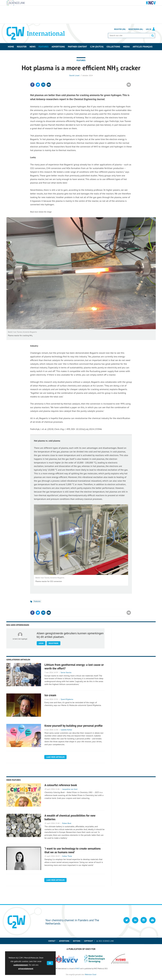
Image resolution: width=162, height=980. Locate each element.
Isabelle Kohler (66, 730)
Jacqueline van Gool (70, 789)
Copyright (88, 941)
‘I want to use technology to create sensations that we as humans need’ (73, 850)
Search (153, 36)
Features (81, 60)
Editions (77, 941)
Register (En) (120, 29)
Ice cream (50, 695)
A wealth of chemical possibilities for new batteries (70, 817)
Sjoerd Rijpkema (67, 699)
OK (50, 963)
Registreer (53, 643)
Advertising (64, 941)
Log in (149, 29)
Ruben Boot (67, 823)
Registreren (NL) (136, 29)
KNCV (78, 968)
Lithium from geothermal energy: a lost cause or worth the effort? (74, 667)
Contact (52, 941)
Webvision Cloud (91, 974)
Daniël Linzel (74, 75)
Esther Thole (67, 856)
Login (41, 643)
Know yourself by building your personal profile (74, 726)
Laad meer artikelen (55, 757)
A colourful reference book (61, 785)
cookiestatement (21, 965)
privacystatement (26, 968)
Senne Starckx (66, 672)
